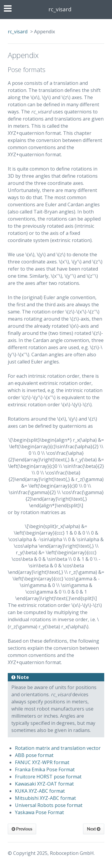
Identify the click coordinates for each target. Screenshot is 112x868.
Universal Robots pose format (49, 805)
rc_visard (60, 9)
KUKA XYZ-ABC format (40, 791)
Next (94, 829)
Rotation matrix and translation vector (58, 748)
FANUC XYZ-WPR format (42, 762)
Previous (22, 829)
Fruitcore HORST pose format (48, 777)
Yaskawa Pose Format (39, 812)
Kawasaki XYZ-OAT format (44, 784)
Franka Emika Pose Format (45, 769)
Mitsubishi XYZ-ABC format (45, 798)
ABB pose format (34, 755)
